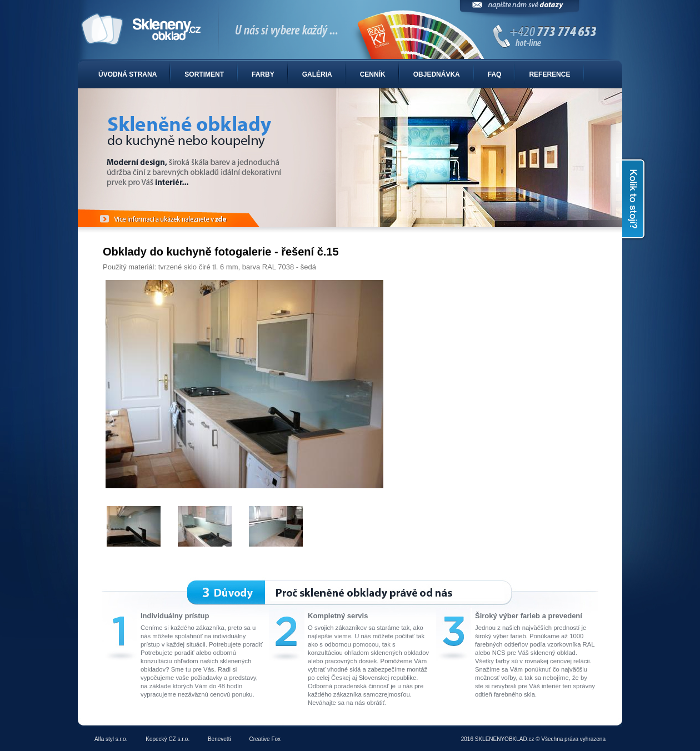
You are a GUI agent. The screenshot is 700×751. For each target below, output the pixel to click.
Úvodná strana (127, 74)
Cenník (373, 74)
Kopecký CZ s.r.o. (167, 739)
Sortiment (204, 74)
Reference (549, 74)
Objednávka (437, 74)
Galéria (317, 74)
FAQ (495, 74)
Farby (263, 74)
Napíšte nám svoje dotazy (519, 10)
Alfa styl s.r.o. (111, 739)
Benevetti (219, 739)
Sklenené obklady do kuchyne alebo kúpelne (350, 30)
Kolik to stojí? (634, 199)
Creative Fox (265, 739)
